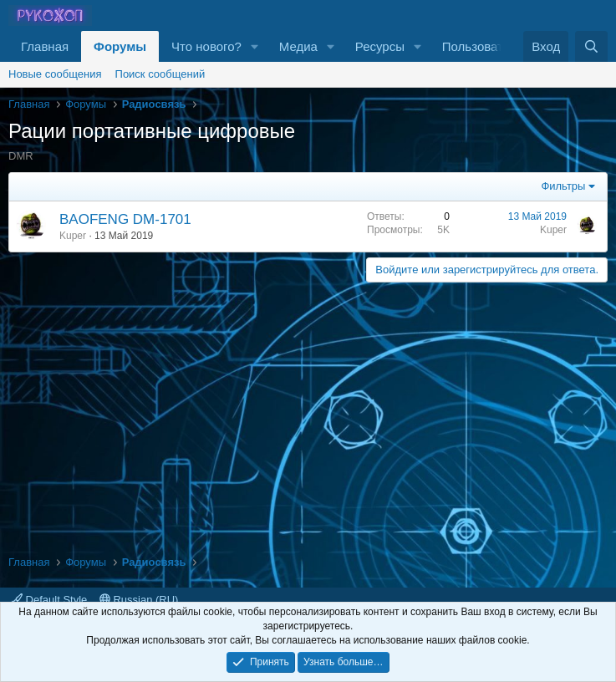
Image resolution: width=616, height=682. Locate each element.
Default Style (49, 600)
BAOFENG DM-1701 (125, 219)
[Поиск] (591, 46)
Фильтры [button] (563, 186)
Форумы (120, 46)
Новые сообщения (55, 74)
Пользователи (483, 46)
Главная (45, 46)
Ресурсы (380, 46)
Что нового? (206, 46)
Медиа (298, 46)
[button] (255, 46)
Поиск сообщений (160, 74)
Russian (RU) (139, 600)
